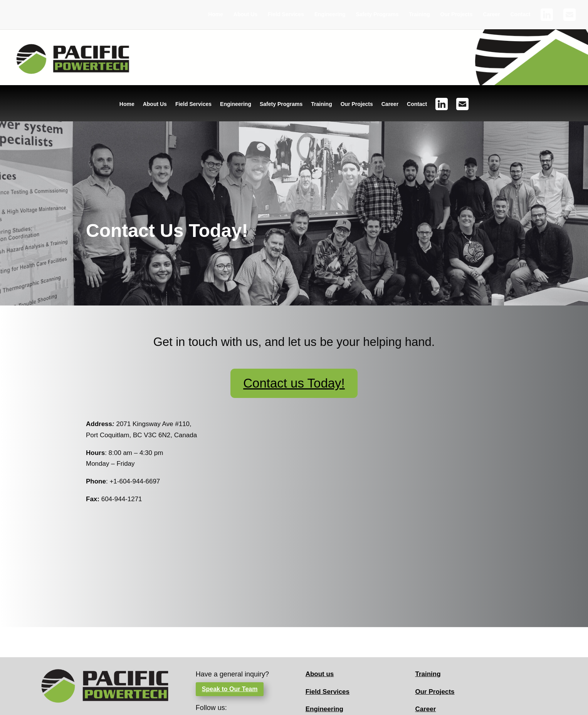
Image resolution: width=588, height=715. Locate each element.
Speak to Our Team (230, 689)
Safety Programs (377, 14)
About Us (245, 14)
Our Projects (457, 14)
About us (320, 674)
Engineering (330, 14)
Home (216, 14)
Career (491, 14)
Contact (520, 14)
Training (419, 14)
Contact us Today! (294, 383)
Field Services (286, 14)
